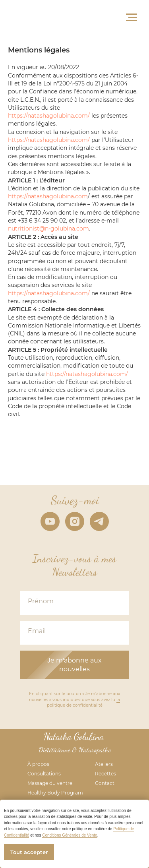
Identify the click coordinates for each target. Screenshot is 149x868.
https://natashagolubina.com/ (49, 116)
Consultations (44, 774)
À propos (38, 764)
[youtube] (50, 521)
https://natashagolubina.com (48, 196)
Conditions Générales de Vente (70, 835)
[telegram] (99, 521)
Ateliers (104, 764)
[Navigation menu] (132, 17)
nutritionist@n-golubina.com (48, 229)
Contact (105, 783)
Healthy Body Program (55, 793)
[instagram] (75, 521)
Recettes (105, 774)
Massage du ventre (50, 783)
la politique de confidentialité (84, 703)
